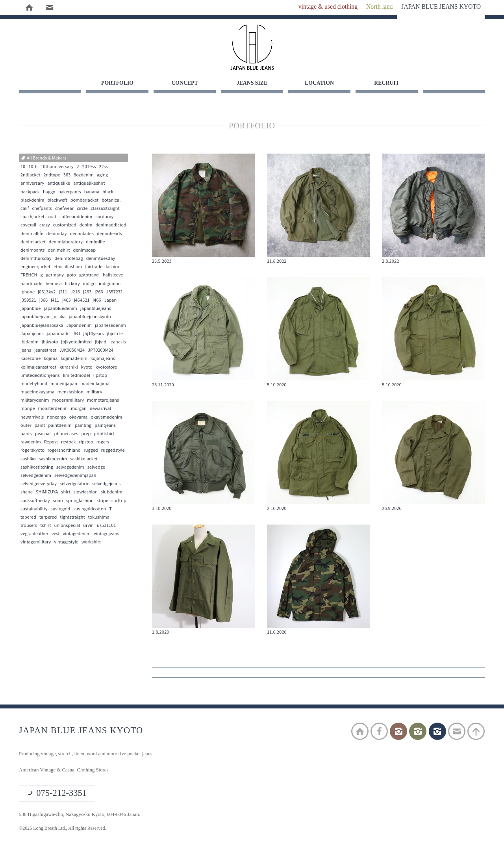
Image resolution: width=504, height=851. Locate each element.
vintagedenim (77, 534)
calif (25, 209)
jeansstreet (45, 350)
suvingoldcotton (90, 509)
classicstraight (105, 209)
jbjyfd (101, 342)
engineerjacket (35, 267)
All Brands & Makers (43, 158)
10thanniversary (57, 167)
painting (83, 426)
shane (27, 492)
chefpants (42, 209)
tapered (28, 517)
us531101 (106, 526)
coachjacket (32, 217)
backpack (30, 192)
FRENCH (29, 275)
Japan (111, 300)
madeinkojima (95, 384)
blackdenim (32, 200)
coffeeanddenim (76, 217)
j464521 (82, 300)
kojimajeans (103, 359)
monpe (28, 409)
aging (102, 175)
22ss (103, 167)
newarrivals (32, 417)
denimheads (109, 234)
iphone (28, 292)
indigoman (110, 284)
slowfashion (86, 492)
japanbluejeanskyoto (90, 317)
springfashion (80, 501)
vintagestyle (66, 542)
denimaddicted (111, 225)
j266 (99, 292)
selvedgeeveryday (39, 484)
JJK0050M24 (72, 350)
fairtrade (94, 267)
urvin (88, 526)
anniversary (32, 184)
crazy (45, 225)
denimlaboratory (66, 242)
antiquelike (59, 184)
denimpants (33, 250)
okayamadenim (107, 417)
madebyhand (34, 384)
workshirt (91, 542)
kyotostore (106, 367)
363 (67, 175)
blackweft (57, 200)
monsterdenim (53, 409)
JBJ (77, 334)
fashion (113, 267)
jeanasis (118, 342)
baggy (49, 192)
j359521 (28, 300)
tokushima (99, 517)
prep (86, 434)
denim (86, 225)
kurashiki (69, 367)
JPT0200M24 (101, 350)
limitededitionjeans (40, 376)
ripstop (86, 442)
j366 (44, 300)
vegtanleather (34, 534)
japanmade (58, 334)
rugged (91, 451)
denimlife (95, 242)
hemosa (54, 284)
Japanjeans (32, 334)
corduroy (104, 217)
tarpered (48, 517)
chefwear (64, 209)
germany (55, 275)
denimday (57, 234)
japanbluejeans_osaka (43, 317)
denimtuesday (101, 259)
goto (71, 275)
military (94, 392)
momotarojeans (103, 400)
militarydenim (35, 400)
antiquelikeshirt (89, 184)
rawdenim (31, 442)
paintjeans (105, 426)
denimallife (32, 234)
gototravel (89, 275)
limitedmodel (77, 376)
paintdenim (60, 426)
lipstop (100, 376)
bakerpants (70, 192)
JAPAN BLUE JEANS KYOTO (252, 47)
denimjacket (33, 242)
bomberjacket (85, 200)
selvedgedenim (36, 476)
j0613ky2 (47, 292)
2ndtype (52, 175)
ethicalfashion (68, 267)
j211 (63, 292)
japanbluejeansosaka (42, 326)
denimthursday (36, 259)
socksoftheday (35, 501)
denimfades (82, 234)
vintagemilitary (36, 542)
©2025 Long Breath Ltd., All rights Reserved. (65, 829)
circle (82, 209)
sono (58, 501)
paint (40, 426)
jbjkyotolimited (76, 342)
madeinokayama (37, 392)
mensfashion (70, 392)
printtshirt (104, 434)
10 (23, 167)
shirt (66, 492)
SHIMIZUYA (47, 492)
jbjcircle (115, 334)
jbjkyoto (50, 342)
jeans (26, 350)
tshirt (45, 526)
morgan (79, 409)
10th (33, 167)
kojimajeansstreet (38, 367)
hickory (72, 284)
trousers (29, 526)
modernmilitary (68, 400)
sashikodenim (53, 459)
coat (52, 217)
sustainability (34, 509)
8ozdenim (84, 175)
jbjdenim (30, 342)
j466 (97, 300)
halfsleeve (113, 275)
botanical (111, 200)
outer (26, 426)
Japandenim (79, 326)
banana (92, 192)
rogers (103, 442)
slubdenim (112, 492)
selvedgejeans (106, 484)
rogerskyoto (32, 451)
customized (65, 225)
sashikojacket (84, 459)
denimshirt (59, 250)
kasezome (31, 359)
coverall (28, 225)
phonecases (66, 434)
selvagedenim (70, 467)
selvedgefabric (74, 484)
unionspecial (67, 526)
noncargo (57, 417)
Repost (51, 442)
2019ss (89, 167)
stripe (103, 501)
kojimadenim (74, 359)
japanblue (31, 309)
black (108, 192)
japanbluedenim (60, 309)
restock (68, 442)
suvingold (61, 509)
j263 (87, 292)
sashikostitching (37, 467)
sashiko (28, 459)
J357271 (115, 292)
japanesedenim (110, 326)
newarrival (100, 409)
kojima (51, 359)
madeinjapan (64, 384)
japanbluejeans (96, 309)
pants (26, 434)
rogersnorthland (64, 451)
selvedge (96, 467)
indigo (89, 284)
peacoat (43, 434)
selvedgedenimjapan (75, 476)
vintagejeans (107, 534)
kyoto (87, 367)
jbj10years (93, 334)
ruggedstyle (113, 451)
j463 (66, 300)
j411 (55, 300)
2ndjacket (30, 175)
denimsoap (84, 250)
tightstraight (72, 517)
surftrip (119, 501)
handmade (31, 284)
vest (56, 534)
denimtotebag (69, 259)
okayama (79, 417)
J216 (75, 292)
